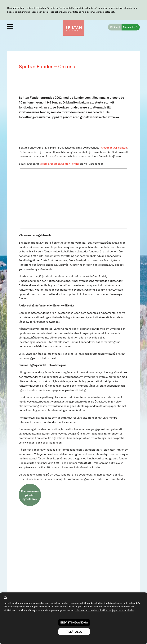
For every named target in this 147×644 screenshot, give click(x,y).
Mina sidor (129, 28)
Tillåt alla (74, 632)
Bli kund (114, 28)
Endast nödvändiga (74, 622)
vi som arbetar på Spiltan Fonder (59, 170)
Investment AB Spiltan (113, 153)
